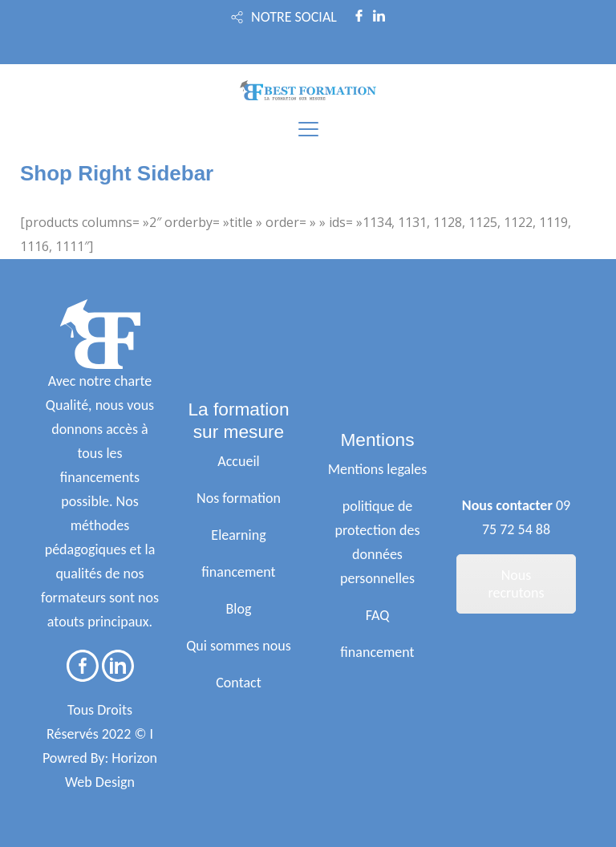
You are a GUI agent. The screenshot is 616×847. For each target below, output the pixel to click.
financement (238, 572)
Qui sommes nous (239, 646)
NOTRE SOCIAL (294, 17)
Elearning (238, 535)
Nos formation (239, 498)
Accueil (238, 461)
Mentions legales (378, 469)
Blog (239, 609)
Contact (238, 683)
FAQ (378, 615)
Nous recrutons (516, 584)
